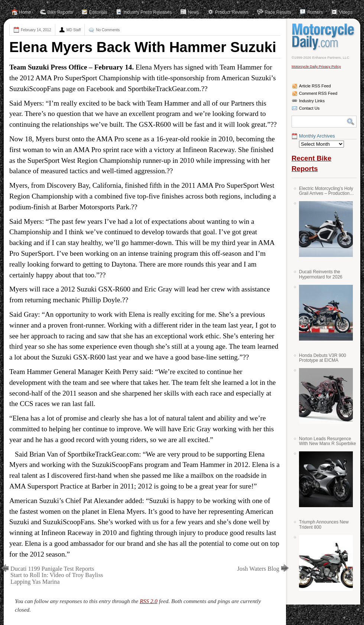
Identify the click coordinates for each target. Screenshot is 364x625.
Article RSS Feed (315, 86)
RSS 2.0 (149, 601)
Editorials (98, 12)
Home (25, 12)
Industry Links (312, 101)
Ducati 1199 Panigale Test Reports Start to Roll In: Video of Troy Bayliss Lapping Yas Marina (57, 575)
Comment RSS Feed (318, 93)
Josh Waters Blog (258, 569)
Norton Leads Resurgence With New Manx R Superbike (327, 441)
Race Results (278, 12)
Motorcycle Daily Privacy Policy (316, 66)
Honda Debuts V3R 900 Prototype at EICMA (323, 358)
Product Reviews (232, 12)
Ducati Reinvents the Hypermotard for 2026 (321, 274)
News (194, 12)
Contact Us (309, 108)
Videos (345, 12)
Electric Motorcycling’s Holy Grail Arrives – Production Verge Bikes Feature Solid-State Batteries (326, 191)
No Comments (108, 30)
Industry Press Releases (147, 12)
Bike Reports (60, 12)
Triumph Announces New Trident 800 (324, 524)
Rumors (315, 12)
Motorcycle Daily (324, 37)
